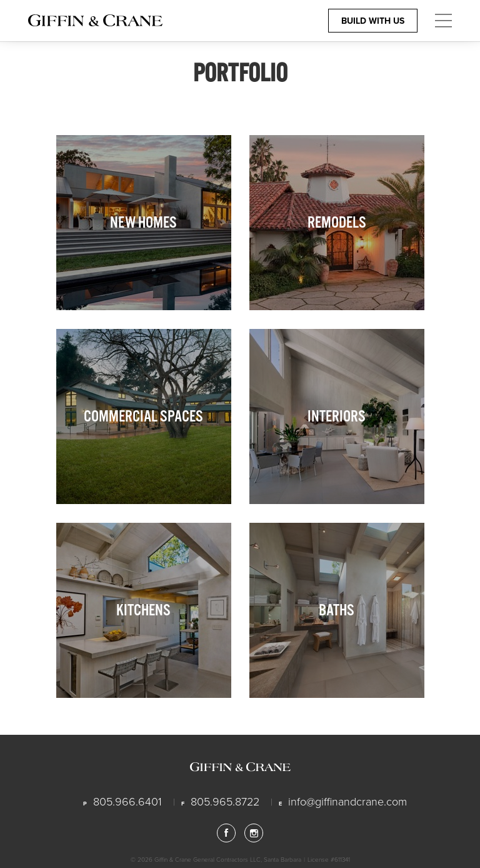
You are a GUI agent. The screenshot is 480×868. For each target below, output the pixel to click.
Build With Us (373, 21)
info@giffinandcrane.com (347, 801)
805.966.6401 (127, 801)
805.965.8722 (225, 801)
